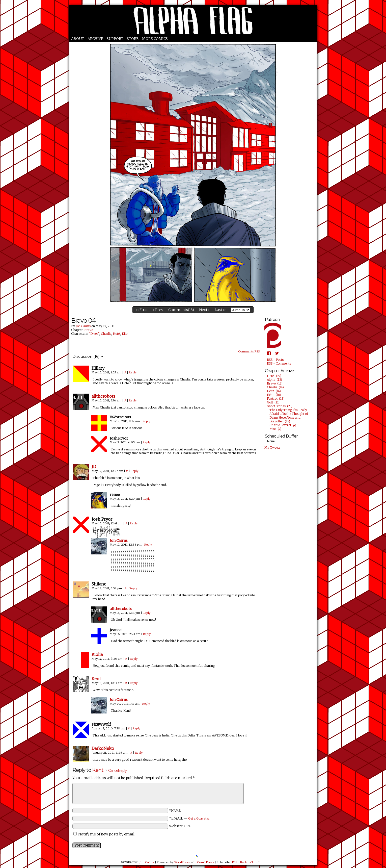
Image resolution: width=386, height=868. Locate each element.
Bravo (89, 330)
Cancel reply (117, 771)
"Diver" (94, 334)
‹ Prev (158, 310)
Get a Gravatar (199, 818)
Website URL (180, 826)
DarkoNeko (103, 748)
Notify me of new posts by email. (107, 834)
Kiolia (97, 654)
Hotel (117, 334)
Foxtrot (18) (276, 399)
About (78, 39)
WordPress (182, 862)
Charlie (106, 334)
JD (94, 467)
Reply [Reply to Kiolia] (134, 659)
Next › (204, 310)
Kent (96, 679)
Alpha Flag (193, 20)
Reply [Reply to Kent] (134, 683)
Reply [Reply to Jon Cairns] (148, 545)
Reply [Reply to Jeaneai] (147, 634)
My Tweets (272, 448)
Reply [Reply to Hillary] (133, 372)
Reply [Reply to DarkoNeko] (139, 753)
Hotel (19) (274, 376)
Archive (95, 39)
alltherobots (103, 396)
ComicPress (205, 862)
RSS (235, 862)
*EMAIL (189, 818)
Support (115, 39)
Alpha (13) (274, 380)
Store (133, 39)
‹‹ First (142, 310)
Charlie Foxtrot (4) (283, 425)
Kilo (125, 334)
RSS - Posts (275, 360)
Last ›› (220, 310)
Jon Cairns (83, 326)
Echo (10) (274, 395)
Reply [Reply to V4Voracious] (146, 421)
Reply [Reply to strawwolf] (136, 728)
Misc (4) (275, 429)
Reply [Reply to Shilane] (133, 588)
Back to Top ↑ (250, 862)
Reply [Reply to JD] (134, 471)
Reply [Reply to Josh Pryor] (147, 442)
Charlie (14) (275, 387)
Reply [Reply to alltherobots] (133, 400)
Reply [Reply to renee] (147, 499)
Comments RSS (249, 351)
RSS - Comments (279, 363)
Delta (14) (274, 391)
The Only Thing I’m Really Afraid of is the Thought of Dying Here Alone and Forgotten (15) (289, 416)
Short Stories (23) (280, 406)
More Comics (155, 39)
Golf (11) (273, 402)
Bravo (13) (275, 383)
